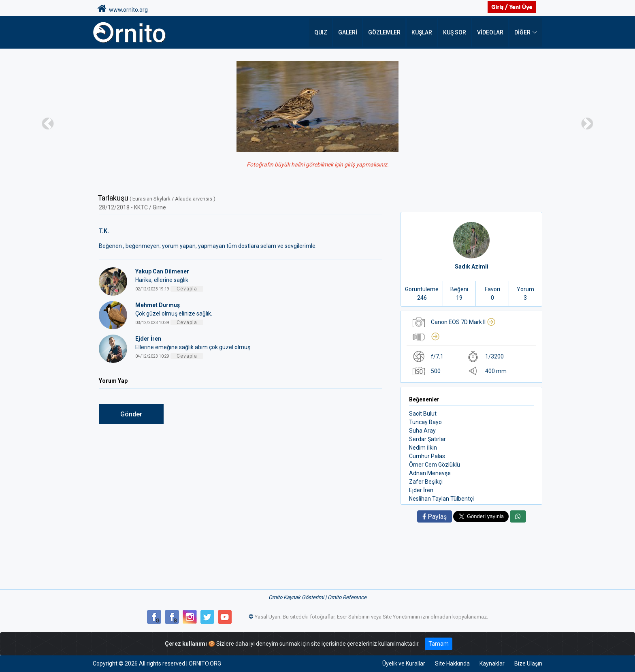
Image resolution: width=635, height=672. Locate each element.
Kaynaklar (492, 663)
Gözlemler (384, 32)
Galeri (348, 32)
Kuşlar (422, 32)
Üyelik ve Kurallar (404, 663)
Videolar (490, 32)
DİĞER (522, 32)
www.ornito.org (123, 9)
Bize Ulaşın (528, 663)
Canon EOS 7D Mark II (463, 322)
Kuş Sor (455, 32)
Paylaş (435, 517)
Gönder (131, 414)
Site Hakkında (452, 663)
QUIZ (321, 32)
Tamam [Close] (439, 644)
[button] (48, 123)
